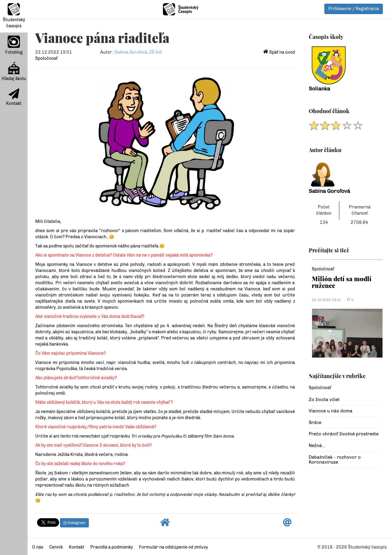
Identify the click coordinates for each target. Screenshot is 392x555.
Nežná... (317, 446)
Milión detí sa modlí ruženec (342, 282)
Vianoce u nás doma (331, 411)
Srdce (315, 423)
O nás (38, 547)
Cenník (56, 547)
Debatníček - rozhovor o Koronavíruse (335, 460)
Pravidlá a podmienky (112, 547)
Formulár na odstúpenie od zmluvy (173, 547)
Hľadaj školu (14, 72)
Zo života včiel (324, 400)
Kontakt (14, 97)
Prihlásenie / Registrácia (354, 9)
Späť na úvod (279, 52)
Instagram (74, 523)
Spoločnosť (46, 58)
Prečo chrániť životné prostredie (344, 434)
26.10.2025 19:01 (326, 300)
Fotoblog (14, 45)
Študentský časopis (14, 16)
